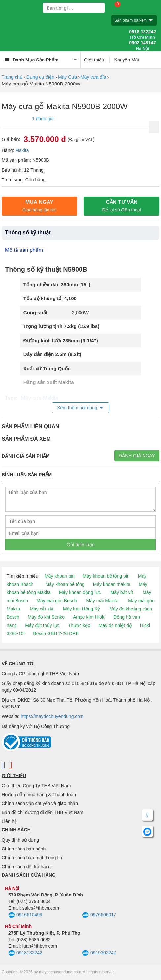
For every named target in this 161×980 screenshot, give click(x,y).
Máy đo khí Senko (46, 617)
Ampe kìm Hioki (89, 617)
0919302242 (99, 953)
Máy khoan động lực (80, 592)
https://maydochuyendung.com (52, 716)
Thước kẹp (79, 625)
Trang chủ (12, 77)
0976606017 (99, 915)
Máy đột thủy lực (42, 625)
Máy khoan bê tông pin (106, 576)
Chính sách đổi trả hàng (26, 867)
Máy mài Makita (102, 601)
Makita (22, 150)
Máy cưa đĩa (93, 77)
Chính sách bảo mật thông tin (32, 858)
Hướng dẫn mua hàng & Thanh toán (39, 795)
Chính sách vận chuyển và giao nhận (40, 803)
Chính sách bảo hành (24, 849)
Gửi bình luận (81, 545)
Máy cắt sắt (42, 609)
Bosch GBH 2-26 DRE (56, 633)
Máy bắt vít (122, 592)
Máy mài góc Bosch (56, 601)
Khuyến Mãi (127, 60)
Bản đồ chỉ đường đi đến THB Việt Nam (43, 812)
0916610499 (25, 915)
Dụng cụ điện (40, 77)
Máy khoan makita (112, 584)
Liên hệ (9, 821)
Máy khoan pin (60, 576)
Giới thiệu (94, 60)
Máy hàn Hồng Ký (81, 609)
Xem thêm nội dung (77, 408)
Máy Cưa (67, 77)
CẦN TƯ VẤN (122, 206)
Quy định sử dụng (20, 840)
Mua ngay (39, 206)
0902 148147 (143, 46)
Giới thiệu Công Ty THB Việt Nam (36, 786)
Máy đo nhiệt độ (115, 625)
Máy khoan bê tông (65, 584)
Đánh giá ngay (137, 456)
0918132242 (25, 953)
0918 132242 (143, 35)
